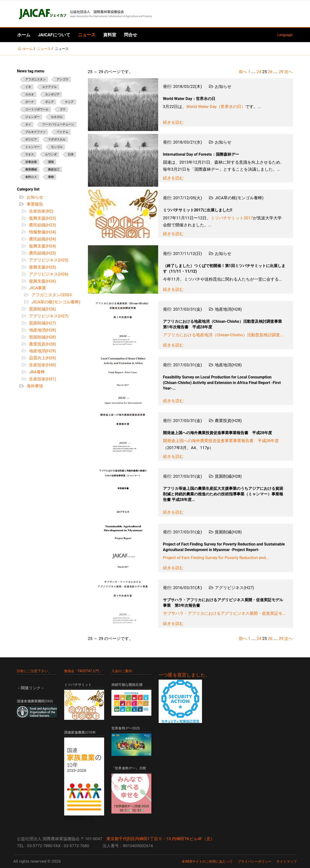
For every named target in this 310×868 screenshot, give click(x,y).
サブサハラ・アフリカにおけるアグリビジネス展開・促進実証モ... (224, 613)
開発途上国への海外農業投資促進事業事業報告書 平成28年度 (221, 441)
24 (259, 72)
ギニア (49, 102)
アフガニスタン (35, 79)
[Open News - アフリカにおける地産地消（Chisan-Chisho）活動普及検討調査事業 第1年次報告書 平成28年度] (123, 325)
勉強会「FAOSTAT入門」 (83, 671)
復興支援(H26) (42, 281)
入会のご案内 (122, 671)
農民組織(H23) (42, 225)
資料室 (110, 35)
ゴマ (62, 109)
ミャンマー (32, 147)
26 (270, 72)
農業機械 (31, 169)
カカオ (30, 94)
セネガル (57, 117)
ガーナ (30, 102)
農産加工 (54, 169)
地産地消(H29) (42, 351)
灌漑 (51, 162)
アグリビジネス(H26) (48, 274)
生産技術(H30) (42, 365)
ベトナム (62, 132)
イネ (28, 87)
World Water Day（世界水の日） (216, 107)
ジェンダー (32, 117)
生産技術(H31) (42, 379)
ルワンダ (51, 154)
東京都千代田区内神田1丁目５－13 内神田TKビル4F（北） (160, 839)
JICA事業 (37, 288)
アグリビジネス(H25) (48, 260)
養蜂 (51, 177)
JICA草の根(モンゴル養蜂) (55, 302)
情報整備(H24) (42, 232)
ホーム (24, 35)
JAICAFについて (54, 35)
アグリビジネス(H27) (48, 316)
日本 (71, 154)
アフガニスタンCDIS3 (51, 295)
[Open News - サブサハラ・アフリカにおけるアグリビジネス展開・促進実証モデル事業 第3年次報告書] (123, 604)
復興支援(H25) (42, 267)
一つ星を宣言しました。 (184, 675)
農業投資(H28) (42, 344)
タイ (28, 124)
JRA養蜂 (36, 372)
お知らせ (34, 197)
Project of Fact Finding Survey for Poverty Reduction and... (216, 558)
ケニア (69, 102)
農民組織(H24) (42, 239)
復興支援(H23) (42, 218)
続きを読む (173, 122)
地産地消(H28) (42, 330)
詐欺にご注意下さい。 (34, 671)
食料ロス (31, 177)
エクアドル (49, 87)
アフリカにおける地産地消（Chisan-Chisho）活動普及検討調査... (223, 335)
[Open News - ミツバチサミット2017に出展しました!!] (123, 214)
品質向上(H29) (42, 358)
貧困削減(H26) (42, 309)
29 (281, 72)
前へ (243, 72)
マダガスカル (57, 139)
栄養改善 (31, 162)
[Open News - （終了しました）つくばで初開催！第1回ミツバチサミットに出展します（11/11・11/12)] (123, 269)
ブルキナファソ (35, 132)
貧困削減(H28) (42, 337)
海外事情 (34, 386)
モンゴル (57, 147)
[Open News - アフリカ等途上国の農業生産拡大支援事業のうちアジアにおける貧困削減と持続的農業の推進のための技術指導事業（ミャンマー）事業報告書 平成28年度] (123, 492)
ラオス (30, 154)
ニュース (87, 35)
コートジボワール (37, 109)
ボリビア (31, 139)
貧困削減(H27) (42, 323)
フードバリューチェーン (58, 124)
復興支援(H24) (42, 246)
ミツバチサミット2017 (232, 218)
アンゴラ (62, 79)
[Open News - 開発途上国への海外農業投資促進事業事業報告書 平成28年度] (123, 437)
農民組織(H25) (42, 253)
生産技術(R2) (41, 211)
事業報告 (34, 204)
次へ (288, 72)
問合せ (131, 35)
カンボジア (52, 94)
